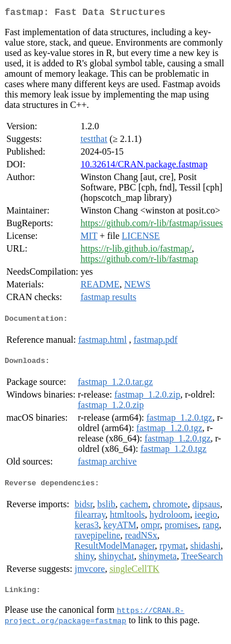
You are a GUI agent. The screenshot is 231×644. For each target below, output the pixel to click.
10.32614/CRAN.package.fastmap (144, 166)
